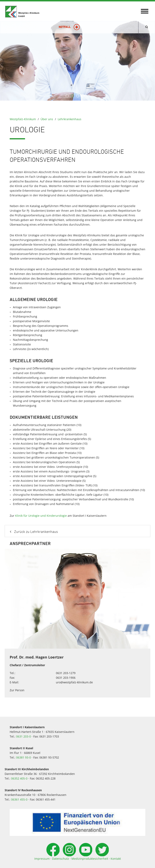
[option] (77, 61)
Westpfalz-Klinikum (23, 119)
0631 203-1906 (66, 678)
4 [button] (83, 96)
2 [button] (72, 96)
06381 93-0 (24, 757)
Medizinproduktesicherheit (90, 859)
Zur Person (17, 690)
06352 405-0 (19, 778)
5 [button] (88, 96)
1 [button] (67, 96)
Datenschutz (61, 859)
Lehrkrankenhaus (70, 119)
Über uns (47, 119)
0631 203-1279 (66, 673)
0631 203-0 (24, 736)
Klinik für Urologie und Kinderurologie (41, 516)
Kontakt (116, 859)
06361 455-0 (19, 799)
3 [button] (77, 96)
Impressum (42, 859)
